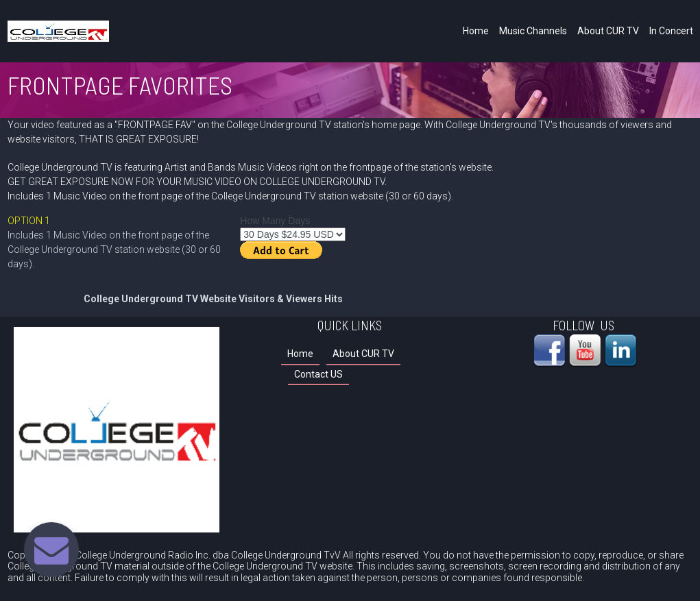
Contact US (318, 374)
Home (476, 31)
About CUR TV (608, 31)
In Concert (671, 31)
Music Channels (533, 31)
